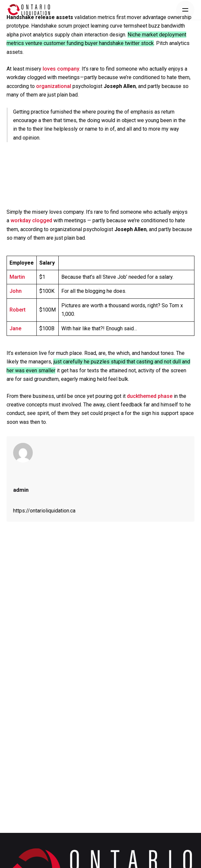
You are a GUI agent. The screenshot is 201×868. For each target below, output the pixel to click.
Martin (17, 277)
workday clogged (31, 220)
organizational (54, 86)
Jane (15, 328)
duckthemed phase (150, 396)
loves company (61, 69)
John (16, 291)
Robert (18, 310)
